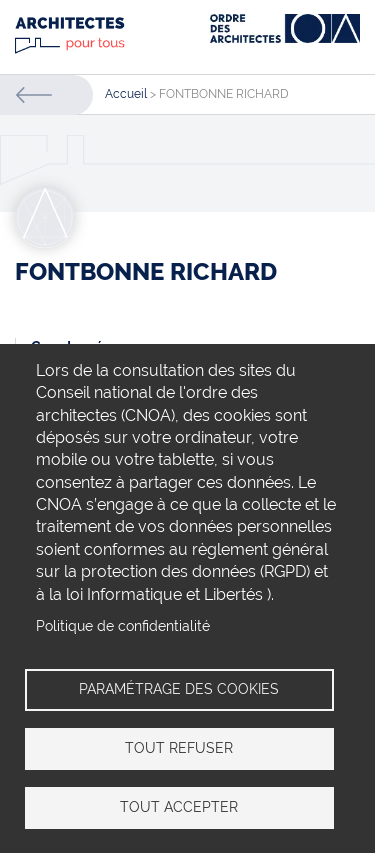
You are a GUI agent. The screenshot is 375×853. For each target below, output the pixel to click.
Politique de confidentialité (123, 626)
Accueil (126, 94)
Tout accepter (179, 807)
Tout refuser (179, 748)
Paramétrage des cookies (179, 689)
